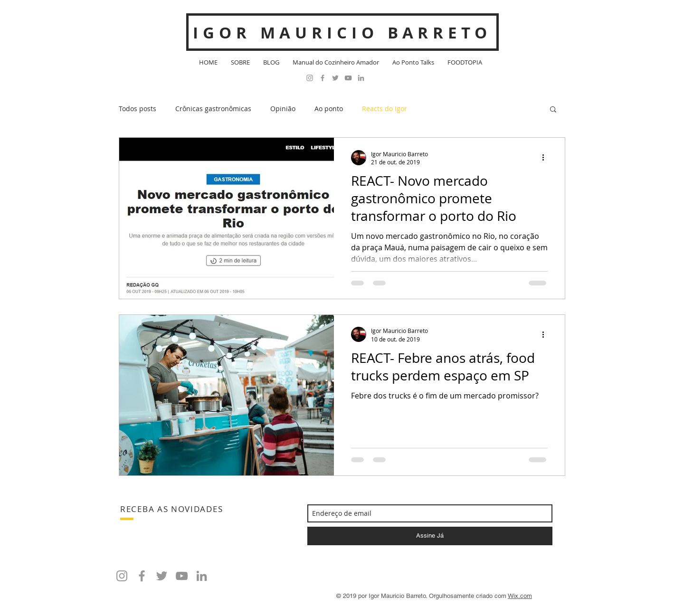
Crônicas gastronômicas (213, 109)
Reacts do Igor (385, 109)
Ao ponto (329, 109)
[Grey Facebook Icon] (323, 78)
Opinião (283, 109)
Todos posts (138, 109)
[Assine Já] (430, 536)
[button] (553, 110)
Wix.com (520, 596)
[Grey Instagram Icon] (310, 78)
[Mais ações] (546, 158)
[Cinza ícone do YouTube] (348, 78)
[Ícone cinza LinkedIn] (361, 78)
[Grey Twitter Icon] (335, 78)
